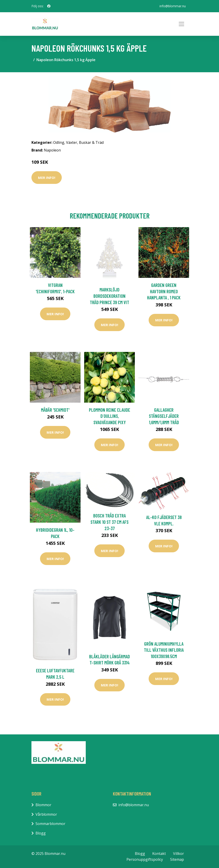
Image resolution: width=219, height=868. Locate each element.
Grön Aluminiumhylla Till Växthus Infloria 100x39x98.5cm (164, 650)
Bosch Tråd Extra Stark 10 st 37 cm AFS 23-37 (109, 522)
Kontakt (159, 854)
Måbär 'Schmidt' (55, 410)
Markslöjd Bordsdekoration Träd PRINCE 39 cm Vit (109, 296)
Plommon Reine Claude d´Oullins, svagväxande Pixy (109, 416)
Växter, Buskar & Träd (85, 142)
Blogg (41, 833)
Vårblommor (46, 814)
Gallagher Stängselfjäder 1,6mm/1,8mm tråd (164, 416)
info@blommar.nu (173, 6)
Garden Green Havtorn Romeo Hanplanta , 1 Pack (164, 291)
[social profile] (49, 6)
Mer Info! (47, 178)
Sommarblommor (50, 824)
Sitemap (177, 859)
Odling (59, 142)
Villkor (179, 854)
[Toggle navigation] (181, 24)
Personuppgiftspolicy (145, 859)
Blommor (43, 805)
